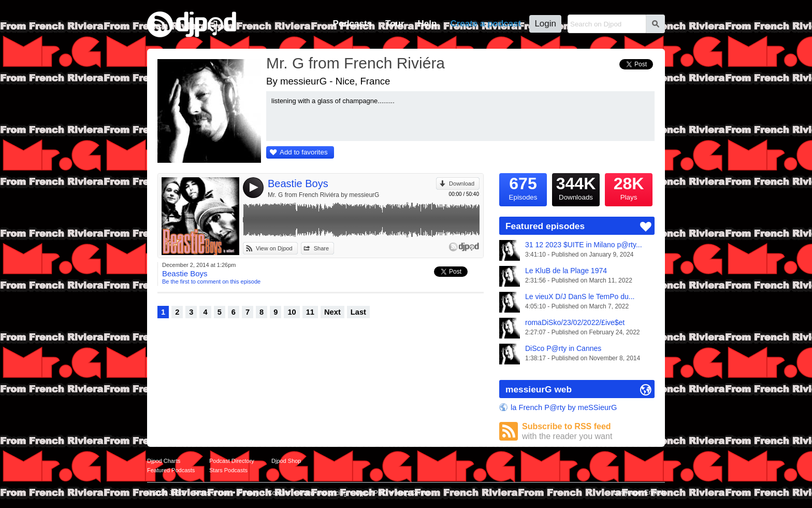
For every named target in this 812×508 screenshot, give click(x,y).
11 (310, 312)
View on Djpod (274, 248)
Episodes (523, 187)
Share (321, 248)
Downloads (576, 187)
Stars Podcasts (228, 470)
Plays (629, 187)
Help (427, 24)
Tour (395, 24)
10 (292, 312)
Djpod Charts (164, 461)
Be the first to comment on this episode (211, 281)
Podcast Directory (232, 461)
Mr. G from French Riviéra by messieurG (323, 195)
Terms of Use (212, 493)
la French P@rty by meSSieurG (564, 407)
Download (462, 184)
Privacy (249, 493)
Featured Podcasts (171, 470)
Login (545, 24)
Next (332, 312)
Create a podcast (485, 24)
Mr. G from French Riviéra (356, 63)
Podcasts (352, 24)
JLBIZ (177, 493)
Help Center (413, 493)
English (655, 492)
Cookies (279, 493)
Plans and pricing (323, 493)
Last (358, 312)
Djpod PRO (372, 493)
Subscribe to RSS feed (588, 432)
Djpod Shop (286, 461)
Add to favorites (304, 152)
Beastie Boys (298, 184)
